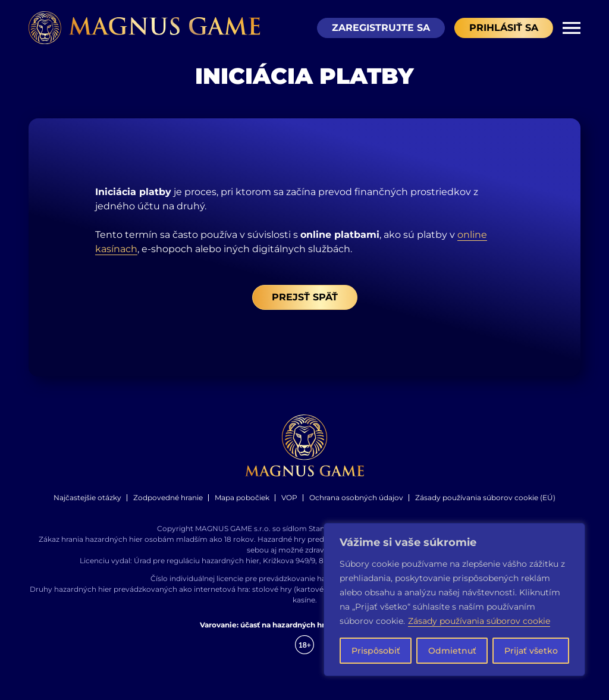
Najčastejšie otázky (87, 505)
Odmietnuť (452, 651)
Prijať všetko (531, 651)
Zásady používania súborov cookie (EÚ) (485, 505)
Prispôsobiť (376, 651)
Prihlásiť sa (504, 28)
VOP (289, 505)
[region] (454, 599)
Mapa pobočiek (242, 505)
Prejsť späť (305, 305)
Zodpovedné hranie (168, 505)
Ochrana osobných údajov (356, 505)
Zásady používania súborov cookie (479, 621)
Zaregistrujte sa (381, 28)
